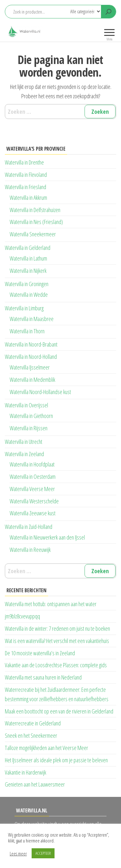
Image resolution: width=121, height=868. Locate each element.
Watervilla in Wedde (29, 295)
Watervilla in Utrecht (24, 442)
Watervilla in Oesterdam (33, 477)
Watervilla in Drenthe (24, 162)
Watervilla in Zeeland (24, 454)
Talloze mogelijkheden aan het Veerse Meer (46, 748)
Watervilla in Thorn (27, 331)
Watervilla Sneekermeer (33, 234)
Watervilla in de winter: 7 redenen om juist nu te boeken (57, 628)
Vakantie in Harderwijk (25, 772)
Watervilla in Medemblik (32, 380)
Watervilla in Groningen (27, 284)
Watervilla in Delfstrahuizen (35, 210)
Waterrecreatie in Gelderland (33, 723)
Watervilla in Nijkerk (28, 271)
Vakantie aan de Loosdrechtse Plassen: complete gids (56, 665)
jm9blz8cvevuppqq (22, 616)
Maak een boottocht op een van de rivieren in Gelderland (59, 711)
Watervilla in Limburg (24, 308)
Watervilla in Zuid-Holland (29, 527)
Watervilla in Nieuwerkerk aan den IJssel (47, 537)
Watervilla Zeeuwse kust (33, 513)
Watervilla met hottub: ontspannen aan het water (51, 604)
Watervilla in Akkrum (28, 198)
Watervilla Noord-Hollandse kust (40, 392)
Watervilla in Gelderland (28, 248)
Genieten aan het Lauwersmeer (35, 784)
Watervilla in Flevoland (26, 175)
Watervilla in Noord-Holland (31, 357)
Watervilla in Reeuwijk (30, 550)
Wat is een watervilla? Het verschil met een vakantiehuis (57, 641)
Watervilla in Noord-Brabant (31, 344)
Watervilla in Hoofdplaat (32, 464)
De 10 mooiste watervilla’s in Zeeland (40, 653)
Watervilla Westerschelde (34, 501)
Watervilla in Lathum (28, 258)
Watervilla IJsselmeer (30, 367)
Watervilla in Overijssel (26, 405)
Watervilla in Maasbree (32, 319)
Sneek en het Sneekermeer (31, 735)
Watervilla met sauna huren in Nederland (43, 677)
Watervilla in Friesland (25, 187)
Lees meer (18, 853)
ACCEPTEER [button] (43, 853)
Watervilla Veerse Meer (32, 489)
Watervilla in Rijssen (29, 428)
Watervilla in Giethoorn (31, 416)
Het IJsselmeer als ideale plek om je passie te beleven (56, 760)
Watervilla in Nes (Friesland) (36, 222)
